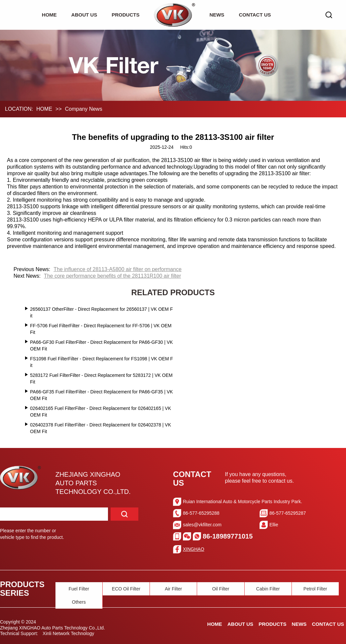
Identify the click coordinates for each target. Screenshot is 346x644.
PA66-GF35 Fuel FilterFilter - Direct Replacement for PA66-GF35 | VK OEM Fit (102, 395)
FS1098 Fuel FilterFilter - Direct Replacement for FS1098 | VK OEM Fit (102, 362)
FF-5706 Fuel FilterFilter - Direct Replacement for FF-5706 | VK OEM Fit (101, 329)
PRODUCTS (125, 15)
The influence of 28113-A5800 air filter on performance (118, 269)
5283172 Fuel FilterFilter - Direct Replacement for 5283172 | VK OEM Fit (101, 379)
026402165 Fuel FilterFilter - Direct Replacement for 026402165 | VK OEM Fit (101, 412)
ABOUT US (84, 15)
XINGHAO (194, 549)
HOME (49, 15)
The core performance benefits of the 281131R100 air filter (112, 276)
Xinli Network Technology (68, 633)
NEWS (217, 15)
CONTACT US (255, 15)
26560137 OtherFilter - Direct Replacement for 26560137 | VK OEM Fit (101, 312)
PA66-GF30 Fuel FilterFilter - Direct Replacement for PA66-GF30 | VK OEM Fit (102, 345)
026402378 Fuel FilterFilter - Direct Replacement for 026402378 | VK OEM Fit (101, 428)
